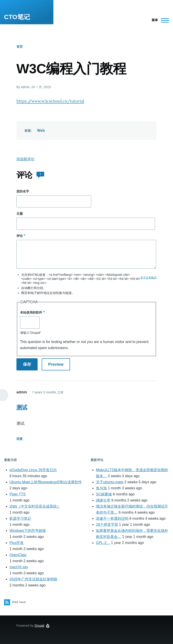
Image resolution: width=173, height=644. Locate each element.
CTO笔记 (17, 17)
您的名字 (23, 191)
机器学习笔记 (20, 518)
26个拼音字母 (107, 525)
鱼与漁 (101, 488)
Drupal (40, 626)
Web (41, 130)
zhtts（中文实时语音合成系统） (35, 506)
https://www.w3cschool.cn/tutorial (50, 101)
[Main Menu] (159, 20)
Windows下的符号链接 (28, 531)
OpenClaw (18, 555)
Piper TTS (18, 494)
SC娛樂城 (104, 494)
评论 (20, 236)
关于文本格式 (148, 278)
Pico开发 (17, 543)
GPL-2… (103, 543)
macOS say (19, 567)
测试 (22, 407)
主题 (20, 214)
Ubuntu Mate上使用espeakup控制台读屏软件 (46, 482)
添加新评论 (25, 159)
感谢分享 (103, 500)
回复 (20, 439)
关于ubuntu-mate (110, 482)
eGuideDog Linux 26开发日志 (33, 470)
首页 (20, 47)
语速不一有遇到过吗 (112, 518)
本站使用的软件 (31, 312)
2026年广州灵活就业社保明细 (33, 579)
